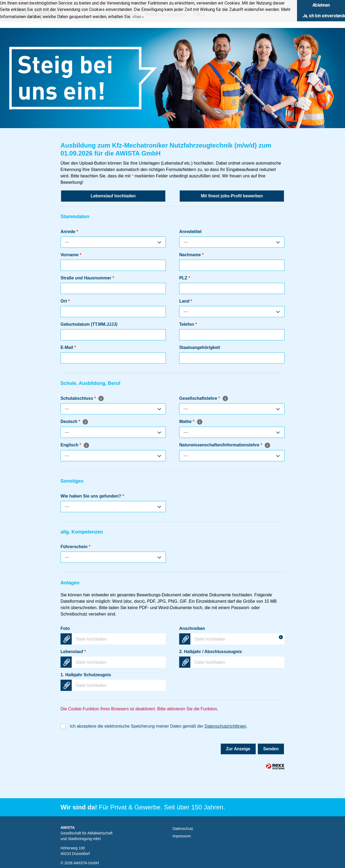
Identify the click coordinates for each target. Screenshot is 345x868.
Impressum (182, 836)
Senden (271, 749)
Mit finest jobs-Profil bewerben (232, 196)
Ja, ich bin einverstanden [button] (324, 16)
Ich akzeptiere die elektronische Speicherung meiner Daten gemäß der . (159, 726)
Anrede (69, 232)
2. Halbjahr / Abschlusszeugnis (210, 652)
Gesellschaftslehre (204, 398)
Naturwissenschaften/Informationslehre (225, 445)
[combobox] (113, 242)
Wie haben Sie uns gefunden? (92, 496)
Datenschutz (183, 829)
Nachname (191, 255)
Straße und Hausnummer (87, 278)
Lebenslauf (73, 652)
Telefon (188, 324)
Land (186, 301)
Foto (65, 628)
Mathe (191, 421)
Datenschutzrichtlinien (225, 726)
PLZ (185, 278)
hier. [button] (138, 17)
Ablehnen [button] (321, 5)
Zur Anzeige (238, 749)
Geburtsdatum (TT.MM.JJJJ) (89, 324)
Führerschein (75, 547)
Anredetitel (190, 232)
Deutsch (75, 421)
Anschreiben (192, 628)
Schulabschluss (82, 398)
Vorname (71, 255)
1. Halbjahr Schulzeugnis (86, 675)
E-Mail (68, 347)
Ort (65, 301)
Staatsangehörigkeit (200, 347)
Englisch (75, 445)
